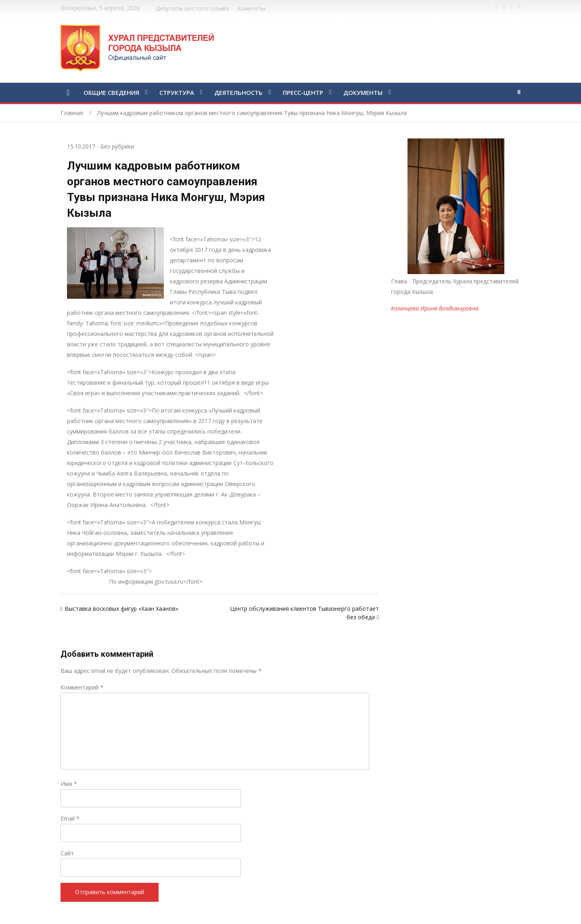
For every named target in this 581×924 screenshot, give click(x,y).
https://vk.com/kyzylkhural (512, 7)
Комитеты (251, 8)
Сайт (67, 853)
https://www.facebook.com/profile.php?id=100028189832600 (496, 7)
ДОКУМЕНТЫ (363, 92)
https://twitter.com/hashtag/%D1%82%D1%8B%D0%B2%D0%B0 (504, 7)
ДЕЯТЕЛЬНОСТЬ (238, 92)
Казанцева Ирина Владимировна (435, 308)
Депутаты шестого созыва (192, 8)
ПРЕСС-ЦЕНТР (303, 92)
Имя (69, 784)
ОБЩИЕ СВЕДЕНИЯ (111, 92)
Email (70, 818)
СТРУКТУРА (177, 92)
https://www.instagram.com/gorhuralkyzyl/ (519, 7)
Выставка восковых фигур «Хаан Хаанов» (121, 609)
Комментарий (82, 687)
